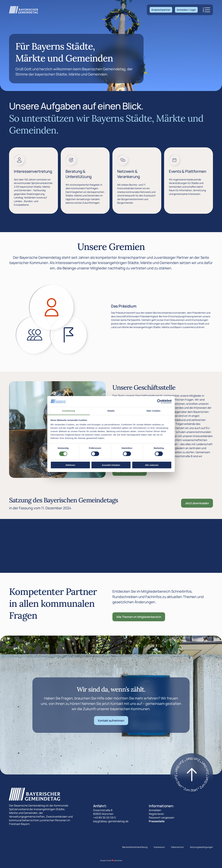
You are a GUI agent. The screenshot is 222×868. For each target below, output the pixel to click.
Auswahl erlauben (111, 465)
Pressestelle (157, 821)
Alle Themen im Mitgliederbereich (139, 617)
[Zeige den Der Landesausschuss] (69, 335)
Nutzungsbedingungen (201, 847)
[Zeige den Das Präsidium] (52, 307)
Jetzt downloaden (197, 503)
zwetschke (118, 860)
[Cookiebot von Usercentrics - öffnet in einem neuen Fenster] (159, 401)
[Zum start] (192, 774)
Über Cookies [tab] (153, 411)
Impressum (159, 847)
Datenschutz (177, 847)
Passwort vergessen (161, 818)
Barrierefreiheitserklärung (135, 847)
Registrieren (156, 814)
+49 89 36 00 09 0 (104, 818)
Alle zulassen (152, 465)
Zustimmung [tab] (69, 411)
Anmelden (155, 810)
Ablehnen (70, 465)
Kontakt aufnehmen (111, 721)
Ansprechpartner (161, 10)
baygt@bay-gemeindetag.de (111, 821)
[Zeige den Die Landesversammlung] (35, 335)
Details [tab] (111, 411)
